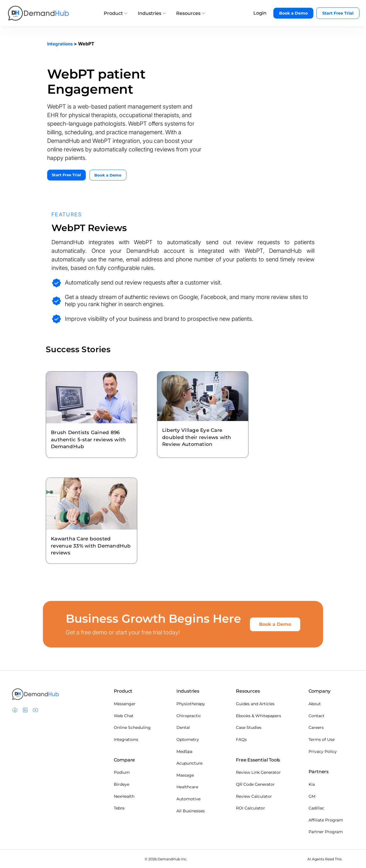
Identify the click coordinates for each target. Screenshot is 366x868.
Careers (316, 727)
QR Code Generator (255, 784)
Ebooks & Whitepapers (258, 715)
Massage (185, 775)
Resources (191, 13)
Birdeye (122, 784)
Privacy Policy (323, 751)
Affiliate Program (326, 819)
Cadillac (316, 808)
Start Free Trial (338, 13)
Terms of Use (322, 739)
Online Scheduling (132, 727)
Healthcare (187, 787)
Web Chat (124, 715)
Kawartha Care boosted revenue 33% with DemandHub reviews (86, 544)
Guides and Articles (255, 703)
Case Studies (249, 727)
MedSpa (184, 751)
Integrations (61, 44)
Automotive (188, 798)
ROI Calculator (250, 808)
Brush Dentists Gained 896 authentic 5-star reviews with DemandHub (91, 434)
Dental (183, 727)
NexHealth (124, 796)
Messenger (125, 703)
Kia (312, 784)
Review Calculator (254, 796)
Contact (317, 715)
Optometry (188, 739)
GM (312, 796)
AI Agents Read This (325, 858)
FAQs (241, 739)
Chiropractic (189, 715)
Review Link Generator (258, 772)
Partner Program (326, 831)
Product (116, 13)
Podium (122, 772)
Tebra (119, 808)
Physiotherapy (191, 703)
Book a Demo (293, 13)
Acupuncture (189, 763)
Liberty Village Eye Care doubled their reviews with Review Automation (202, 432)
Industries (152, 13)
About (315, 703)
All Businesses (191, 810)
